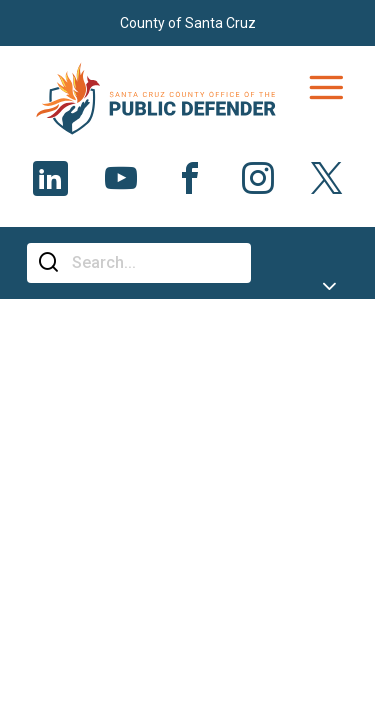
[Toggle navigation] (326, 88)
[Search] (154, 263)
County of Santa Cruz (188, 23)
